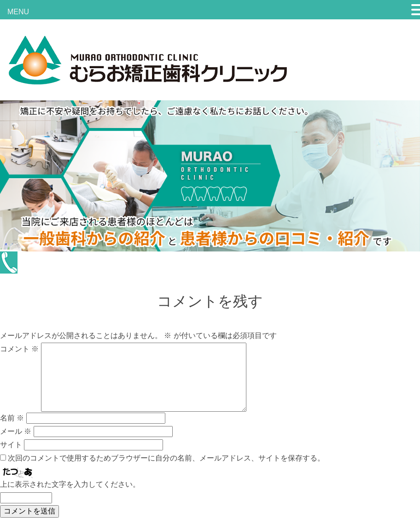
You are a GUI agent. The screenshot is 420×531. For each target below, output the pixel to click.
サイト (11, 445)
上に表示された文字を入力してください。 (70, 484)
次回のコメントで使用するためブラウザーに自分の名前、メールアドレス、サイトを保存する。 (166, 458)
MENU (18, 12)
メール (16, 431)
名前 (12, 418)
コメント (19, 349)
